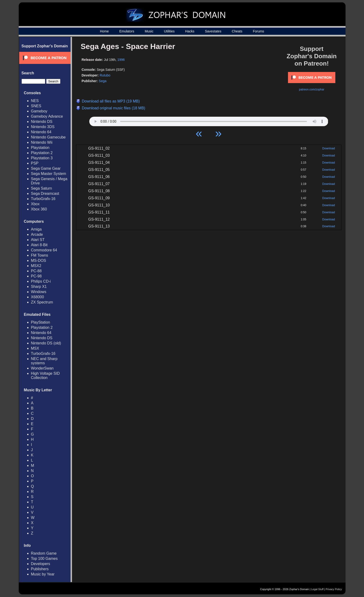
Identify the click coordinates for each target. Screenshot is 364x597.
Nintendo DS (42, 122)
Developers (41, 564)
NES (35, 101)
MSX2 (36, 266)
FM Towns (40, 255)
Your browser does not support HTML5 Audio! (209, 120)
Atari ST (38, 240)
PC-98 (36, 276)
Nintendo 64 (41, 132)
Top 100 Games (44, 559)
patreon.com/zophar (312, 89)
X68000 (38, 297)
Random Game (44, 553)
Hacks (190, 31)
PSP (35, 163)
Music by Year (43, 574)
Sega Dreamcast (45, 194)
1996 (121, 60)
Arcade (37, 234)
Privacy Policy (334, 589)
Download (329, 148)
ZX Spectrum (42, 302)
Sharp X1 (39, 287)
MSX (35, 348)
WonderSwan (42, 368)
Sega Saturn (42, 188)
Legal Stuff (317, 589)
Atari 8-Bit (39, 245)
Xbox (35, 204)
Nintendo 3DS (43, 127)
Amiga (36, 229)
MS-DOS (39, 261)
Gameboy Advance (47, 116)
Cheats (237, 31)
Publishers (40, 569)
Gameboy (39, 111)
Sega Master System (49, 174)
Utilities (169, 31)
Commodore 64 (44, 250)
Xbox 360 (39, 209)
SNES (36, 106)
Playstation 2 (42, 153)
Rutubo (105, 75)
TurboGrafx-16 (43, 199)
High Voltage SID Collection (45, 376)
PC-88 (36, 271)
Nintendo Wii (42, 142)
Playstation (40, 148)
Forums (258, 31)
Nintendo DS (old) (46, 343)
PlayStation (41, 322)
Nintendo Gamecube (48, 137)
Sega (103, 81)
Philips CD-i (41, 281)
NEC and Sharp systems (44, 361)
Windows (39, 292)
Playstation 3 (42, 158)
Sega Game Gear (46, 168)
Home (104, 31)
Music (149, 31)
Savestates (213, 31)
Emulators (127, 31)
